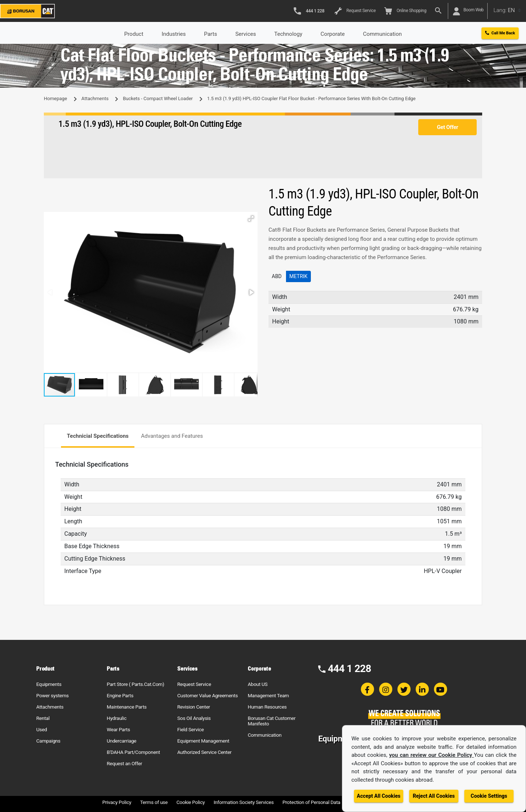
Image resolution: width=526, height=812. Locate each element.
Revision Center (194, 707)
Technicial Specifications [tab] (98, 436)
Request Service (355, 11)
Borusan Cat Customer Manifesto (272, 721)
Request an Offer (124, 763)
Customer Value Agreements (207, 695)
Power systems (52, 695)
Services (246, 34)
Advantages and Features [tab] (172, 436)
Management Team (268, 695)
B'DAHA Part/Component (133, 752)
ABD (277, 276)
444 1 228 (349, 669)
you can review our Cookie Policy (431, 755)
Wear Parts (118, 729)
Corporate (333, 34)
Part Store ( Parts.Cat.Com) (135, 684)
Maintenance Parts (127, 707)
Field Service (190, 729)
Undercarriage (121, 741)
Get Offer (447, 127)
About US (258, 684)
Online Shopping (405, 11)
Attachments (95, 98)
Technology (288, 34)
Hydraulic (117, 718)
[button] (251, 219)
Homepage (56, 98)
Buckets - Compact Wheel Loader (158, 98)
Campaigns (48, 741)
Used (42, 729)
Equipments (49, 684)
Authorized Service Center (204, 752)
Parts (211, 34)
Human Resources (267, 707)
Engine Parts (120, 695)
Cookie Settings (489, 796)
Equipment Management (203, 741)
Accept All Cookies (379, 796)
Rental (43, 718)
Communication (264, 735)
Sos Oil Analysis (194, 718)
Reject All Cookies (434, 796)
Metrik (298, 276)
